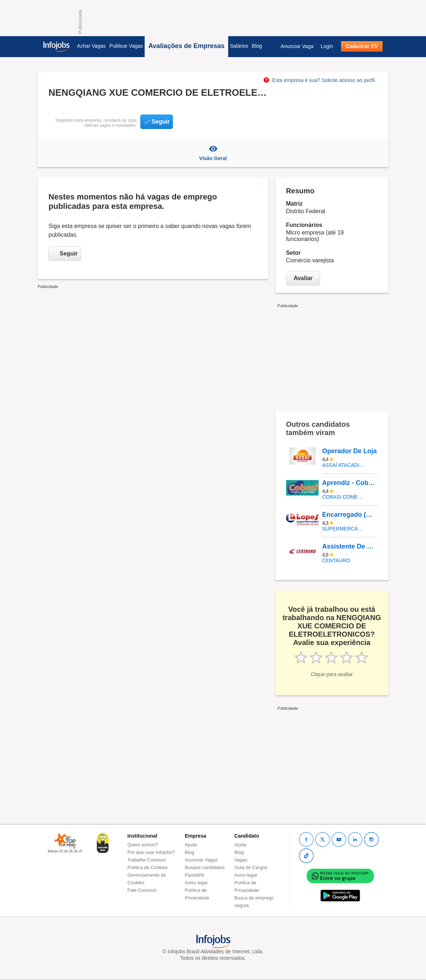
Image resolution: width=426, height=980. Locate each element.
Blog (257, 46)
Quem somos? (143, 845)
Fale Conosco (142, 890)
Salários (239, 46)
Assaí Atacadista (344, 465)
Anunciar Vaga (297, 46)
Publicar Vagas (126, 46)
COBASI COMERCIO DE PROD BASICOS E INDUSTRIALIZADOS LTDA (344, 497)
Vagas (241, 860)
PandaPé (195, 875)
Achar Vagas (91, 46)
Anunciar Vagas (201, 860)
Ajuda (191, 845)
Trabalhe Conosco (146, 860)
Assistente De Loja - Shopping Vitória (350, 546)
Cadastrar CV (362, 46)
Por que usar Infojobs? (151, 852)
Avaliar (303, 278)
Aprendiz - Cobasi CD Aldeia (350, 483)
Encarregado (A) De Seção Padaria (350, 515)
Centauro (336, 560)
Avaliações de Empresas (186, 46)
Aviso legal (196, 883)
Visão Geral (213, 152)
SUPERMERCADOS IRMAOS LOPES (344, 529)
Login (327, 46)
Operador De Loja (350, 451)
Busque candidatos (205, 867)
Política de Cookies (147, 867)
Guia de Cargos (251, 867)
